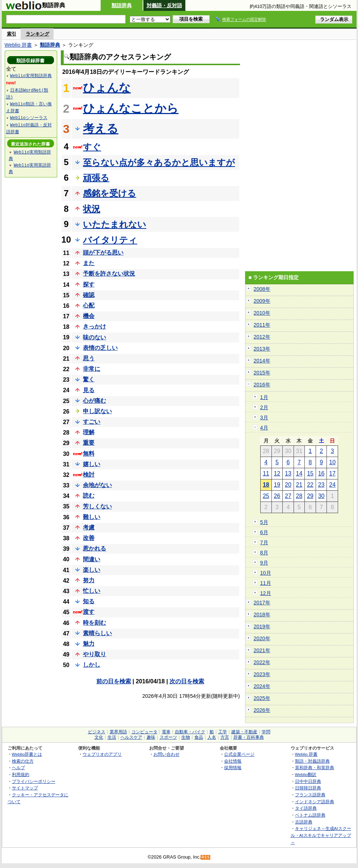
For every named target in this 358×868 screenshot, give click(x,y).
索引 (12, 34)
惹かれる (94, 548)
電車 (166, 732)
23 (321, 485)
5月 (264, 522)
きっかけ (94, 326)
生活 (112, 737)
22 (310, 485)
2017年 (262, 603)
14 (299, 473)
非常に (92, 369)
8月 (264, 553)
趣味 (151, 737)
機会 (89, 316)
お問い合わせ (167, 754)
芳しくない (97, 506)
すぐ (92, 147)
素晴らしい (97, 633)
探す (89, 284)
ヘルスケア (131, 737)
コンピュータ (144, 732)
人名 (212, 737)
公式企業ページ (239, 754)
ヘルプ (18, 768)
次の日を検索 (187, 681)
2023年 (262, 674)
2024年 (262, 686)
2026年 (262, 710)
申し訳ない (97, 411)
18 (266, 485)
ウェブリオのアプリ (102, 754)
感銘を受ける (109, 193)
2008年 (262, 289)
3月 (264, 418)
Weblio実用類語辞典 (31, 76)
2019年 (262, 626)
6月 (264, 532)
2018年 (262, 615)
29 (310, 496)
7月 (264, 542)
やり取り (94, 654)
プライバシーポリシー (34, 781)
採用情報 (233, 768)
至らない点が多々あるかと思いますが (159, 162)
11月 (266, 583)
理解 (89, 432)
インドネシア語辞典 (315, 802)
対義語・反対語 (164, 5)
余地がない (97, 485)
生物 (186, 737)
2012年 (262, 337)
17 (332, 473)
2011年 (262, 325)
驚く (89, 379)
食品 (199, 737)
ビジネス (97, 732)
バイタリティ (110, 240)
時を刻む (94, 623)
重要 (89, 443)
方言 (225, 737)
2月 (264, 407)
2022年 (262, 662)
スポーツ (168, 737)
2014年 (262, 361)
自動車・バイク (190, 732)
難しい (92, 517)
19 (277, 485)
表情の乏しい (100, 348)
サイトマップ (25, 788)
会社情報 (233, 761)
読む (89, 496)
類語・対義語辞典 (312, 761)
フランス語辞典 (310, 795)
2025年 (262, 698)
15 (310, 473)
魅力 (89, 644)
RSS (206, 857)
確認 (89, 295)
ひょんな (107, 88)
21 (299, 485)
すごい (92, 422)
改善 (89, 538)
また (89, 263)
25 (266, 496)
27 (288, 496)
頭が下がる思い (103, 253)
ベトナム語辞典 (310, 815)
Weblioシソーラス (29, 118)
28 (299, 496)
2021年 (262, 650)
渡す (89, 612)
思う (89, 358)
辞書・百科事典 (249, 737)
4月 (264, 428)
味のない (94, 337)
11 (266, 473)
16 (321, 473)
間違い (92, 559)
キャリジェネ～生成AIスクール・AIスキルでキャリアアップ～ (321, 835)
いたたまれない (115, 224)
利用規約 (21, 774)
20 (288, 485)
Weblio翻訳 (306, 774)
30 (321, 496)
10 (332, 462)
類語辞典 (122, 5)
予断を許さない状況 (109, 274)
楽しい (92, 570)
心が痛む (94, 401)
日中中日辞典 (308, 781)
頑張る (96, 178)
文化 (99, 737)
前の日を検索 (114, 681)
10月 (266, 573)
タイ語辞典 (306, 808)
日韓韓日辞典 (308, 788)
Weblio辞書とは (27, 754)
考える (101, 129)
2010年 (262, 313)
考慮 (89, 527)
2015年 (262, 373)
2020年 (262, 638)
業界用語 (118, 732)
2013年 (262, 349)
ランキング (37, 34)
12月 (266, 593)
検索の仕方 (23, 761)
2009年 (262, 301)
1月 (264, 397)
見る (89, 390)
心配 (89, 305)
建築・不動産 (244, 732)
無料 (89, 454)
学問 (266, 732)
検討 (89, 475)
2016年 (262, 385)
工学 (223, 732)
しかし (92, 665)
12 (277, 473)
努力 (89, 580)
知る (89, 601)
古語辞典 (304, 822)
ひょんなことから (131, 108)
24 (332, 485)
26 (277, 496)
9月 (264, 563)
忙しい (92, 591)
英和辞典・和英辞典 (315, 768)
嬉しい (92, 464)
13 (288, 473)
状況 (92, 209)
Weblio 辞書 (18, 45)
